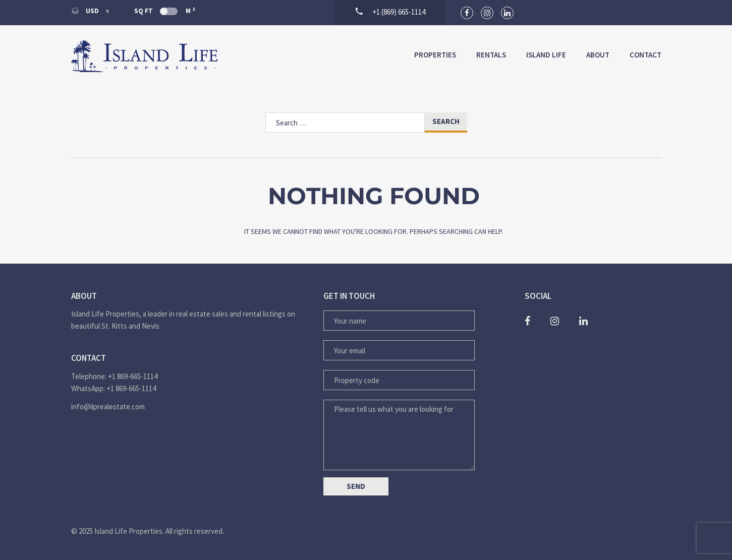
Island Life (546, 55)
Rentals (491, 55)
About (598, 55)
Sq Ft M (164, 11)
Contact (645, 55)
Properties (435, 55)
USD (86, 11)
